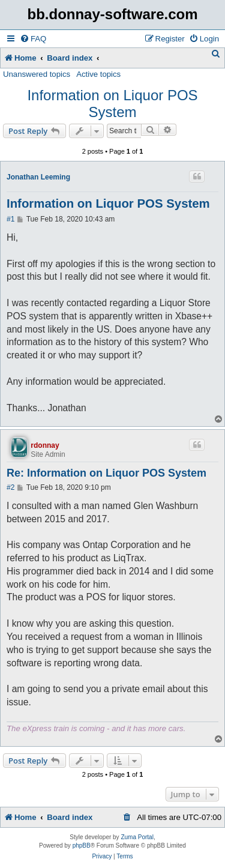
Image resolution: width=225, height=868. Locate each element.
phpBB (82, 845)
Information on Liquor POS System (112, 104)
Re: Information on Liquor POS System (106, 473)
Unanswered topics (37, 74)
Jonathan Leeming (38, 177)
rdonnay (45, 445)
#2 (10, 487)
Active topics (98, 74)
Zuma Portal (137, 837)
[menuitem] (33, 39)
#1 (10, 219)
